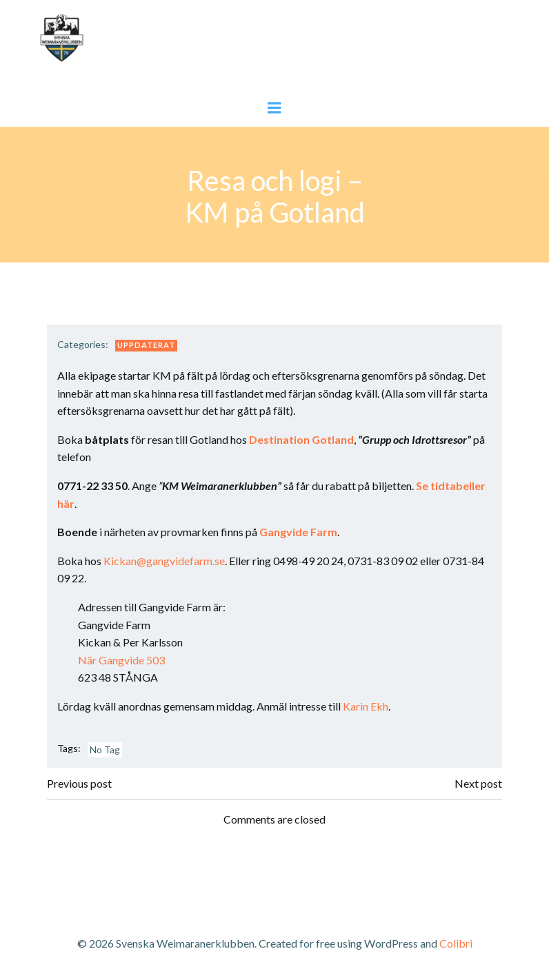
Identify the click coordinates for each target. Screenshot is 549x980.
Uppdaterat (146, 345)
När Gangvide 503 (121, 660)
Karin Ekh (366, 706)
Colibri (456, 943)
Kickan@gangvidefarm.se (164, 561)
